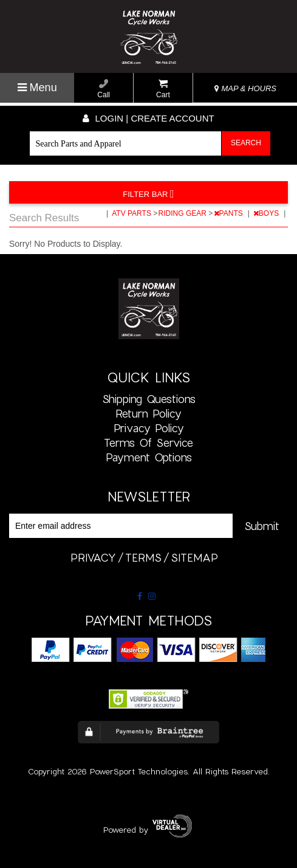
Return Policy (148, 413)
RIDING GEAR (184, 213)
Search (246, 143)
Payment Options (149, 457)
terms (143, 557)
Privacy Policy (149, 428)
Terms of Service (148, 443)
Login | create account (148, 118)
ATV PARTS (132, 213)
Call (104, 89)
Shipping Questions (149, 399)
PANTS (229, 213)
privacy (93, 557)
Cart (163, 89)
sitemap (194, 557)
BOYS (267, 213)
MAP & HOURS (245, 88)
